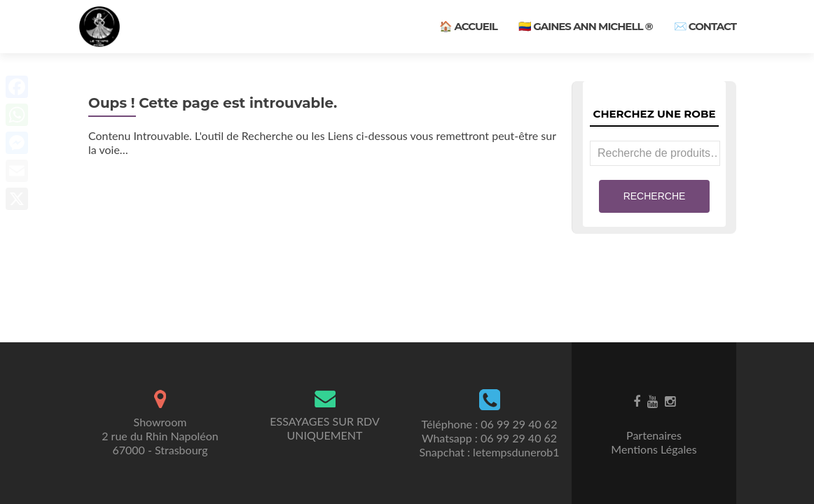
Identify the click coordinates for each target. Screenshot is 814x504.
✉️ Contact (705, 26)
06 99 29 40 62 (519, 424)
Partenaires (654, 435)
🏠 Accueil (468, 26)
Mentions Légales (654, 449)
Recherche (655, 196)
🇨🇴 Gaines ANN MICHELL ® (586, 26)
